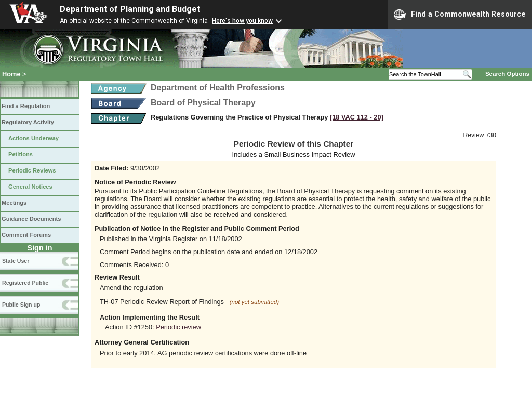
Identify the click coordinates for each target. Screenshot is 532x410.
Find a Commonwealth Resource (460, 15)
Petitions (21, 154)
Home (11, 74)
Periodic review (178, 327)
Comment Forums (26, 235)
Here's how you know (242, 21)
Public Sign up (21, 305)
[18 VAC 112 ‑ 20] (357, 117)
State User (16, 261)
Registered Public (25, 283)
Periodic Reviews (32, 170)
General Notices (30, 187)
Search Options (507, 74)
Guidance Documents (31, 219)
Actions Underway (34, 138)
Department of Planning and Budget (130, 9)
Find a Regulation (26, 106)
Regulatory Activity (28, 122)
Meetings (14, 203)
